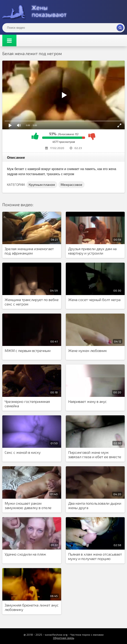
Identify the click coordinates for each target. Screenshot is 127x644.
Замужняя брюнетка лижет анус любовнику (32, 607)
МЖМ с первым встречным (28, 350)
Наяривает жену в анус (87, 401)
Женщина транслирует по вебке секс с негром (32, 302)
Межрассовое (71, 185)
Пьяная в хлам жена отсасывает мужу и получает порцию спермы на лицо (95, 557)
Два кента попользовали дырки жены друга (95, 505)
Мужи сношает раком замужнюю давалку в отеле (28, 505)
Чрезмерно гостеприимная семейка (27, 404)
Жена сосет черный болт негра (94, 300)
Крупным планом (42, 185)
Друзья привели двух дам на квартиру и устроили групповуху (92, 251)
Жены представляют (37, 12)
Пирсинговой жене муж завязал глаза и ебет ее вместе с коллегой (95, 455)
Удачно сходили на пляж (25, 554)
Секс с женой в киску (23, 452)
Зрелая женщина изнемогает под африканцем (29, 251)
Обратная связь (64, 638)
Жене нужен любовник (87, 350)
